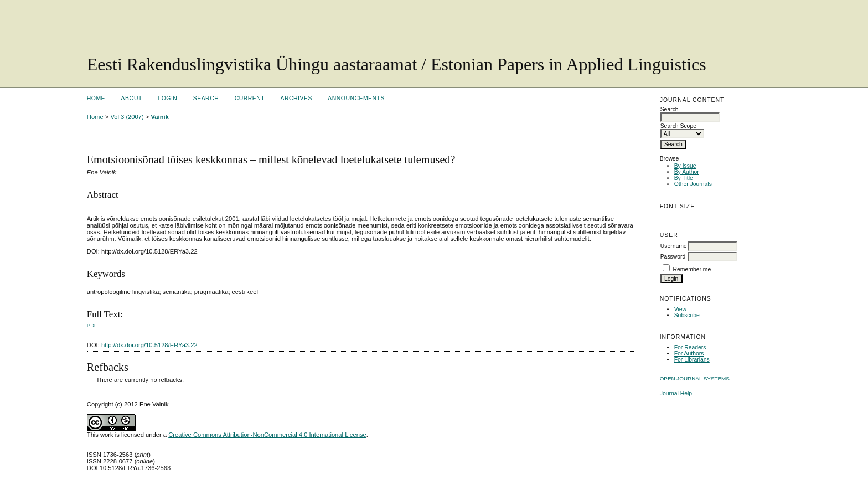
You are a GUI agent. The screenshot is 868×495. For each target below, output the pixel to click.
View (680, 309)
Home (96, 98)
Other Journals (693, 184)
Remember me (692, 269)
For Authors (689, 354)
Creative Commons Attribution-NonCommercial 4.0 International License (267, 435)
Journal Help (676, 393)
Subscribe (687, 315)
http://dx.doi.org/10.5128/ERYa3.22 (149, 345)
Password (673, 257)
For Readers (690, 347)
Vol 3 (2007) (127, 117)
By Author (687, 172)
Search (206, 98)
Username (674, 246)
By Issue (685, 166)
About (132, 98)
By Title (684, 178)
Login (167, 98)
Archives (296, 98)
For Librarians (692, 360)
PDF (92, 325)
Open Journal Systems (695, 378)
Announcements (356, 98)
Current (250, 98)
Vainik (159, 117)
